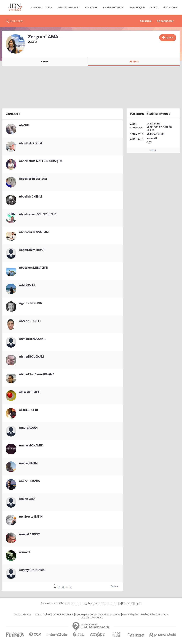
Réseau (134, 61)
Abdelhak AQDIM (30, 143)
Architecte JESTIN (31, 517)
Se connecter (165, 21)
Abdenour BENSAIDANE (34, 232)
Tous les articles (148, 614)
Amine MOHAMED (31, 445)
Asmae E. (25, 552)
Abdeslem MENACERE (33, 268)
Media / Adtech (68, 7)
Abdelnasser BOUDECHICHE (37, 214)
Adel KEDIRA (27, 285)
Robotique (137, 7)
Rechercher (16, 21)
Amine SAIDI (27, 499)
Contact (37, 614)
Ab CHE (24, 125)
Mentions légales (130, 614)
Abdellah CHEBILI (30, 196)
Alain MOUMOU (30, 392)
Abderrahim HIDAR (32, 250)
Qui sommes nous (22, 614)
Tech (49, 7)
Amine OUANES (29, 481)
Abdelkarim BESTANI (33, 179)
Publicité (46, 614)
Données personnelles (86, 614)
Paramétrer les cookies (109, 614)
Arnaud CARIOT (30, 534)
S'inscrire (146, 21)
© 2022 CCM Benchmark (91, 618)
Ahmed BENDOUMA (32, 339)
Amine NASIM (28, 463)
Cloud (154, 7)
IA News (36, 7)
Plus (153, 150)
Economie (170, 7)
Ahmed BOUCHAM (31, 356)
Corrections (162, 614)
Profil (45, 61)
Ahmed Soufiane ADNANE (36, 374)
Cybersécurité (113, 7)
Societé (70, 614)
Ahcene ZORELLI (30, 321)
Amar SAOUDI (28, 428)
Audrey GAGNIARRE (32, 570)
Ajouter (170, 37)
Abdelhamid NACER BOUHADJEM (41, 161)
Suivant (114, 586)
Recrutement (58, 614)
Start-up (91, 7)
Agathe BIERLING (31, 303)
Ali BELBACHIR (28, 410)
